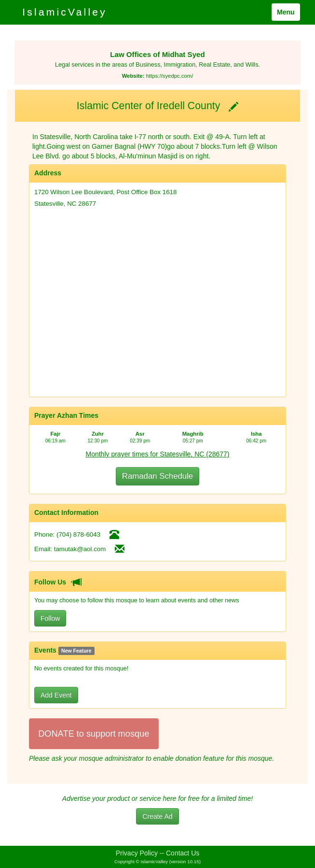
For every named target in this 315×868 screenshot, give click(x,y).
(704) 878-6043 (78, 534)
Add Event (56, 695)
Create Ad (157, 816)
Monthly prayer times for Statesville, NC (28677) (158, 454)
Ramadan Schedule (157, 476)
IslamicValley (65, 12)
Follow (50, 618)
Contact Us (183, 853)
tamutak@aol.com (80, 549)
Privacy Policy (137, 853)
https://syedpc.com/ (170, 76)
